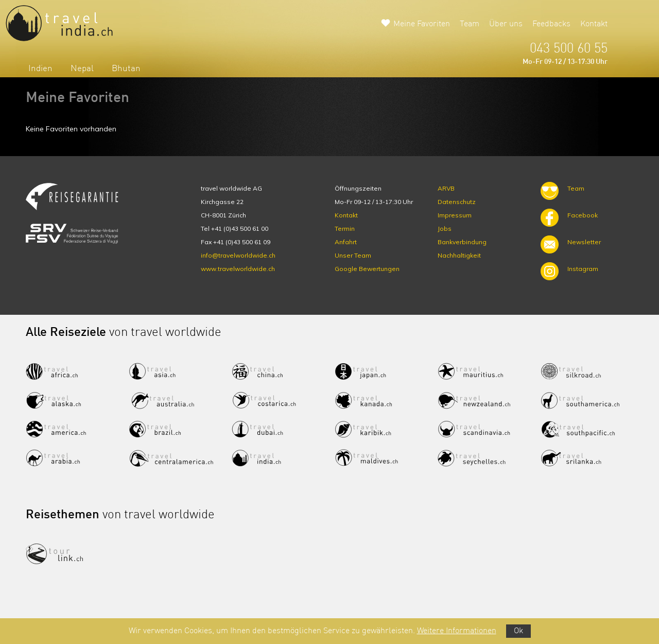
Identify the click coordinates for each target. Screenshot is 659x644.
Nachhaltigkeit (459, 255)
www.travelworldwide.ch (238, 269)
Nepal (82, 69)
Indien (40, 69)
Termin (345, 228)
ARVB (446, 188)
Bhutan (126, 69)
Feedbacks (551, 24)
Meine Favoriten (422, 24)
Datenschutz (457, 202)
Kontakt (594, 24)
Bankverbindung (462, 242)
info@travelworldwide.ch (238, 255)
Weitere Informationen (457, 631)
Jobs (445, 228)
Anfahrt (346, 242)
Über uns (506, 24)
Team (470, 24)
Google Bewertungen (367, 269)
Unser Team (353, 255)
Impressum (455, 215)
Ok (518, 631)
